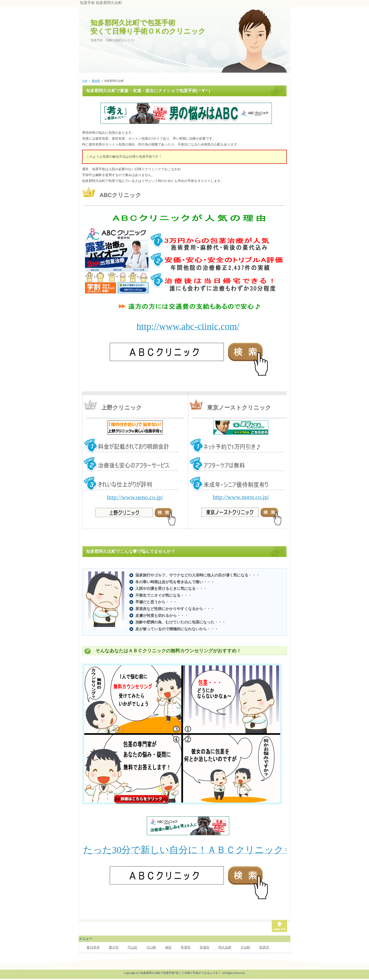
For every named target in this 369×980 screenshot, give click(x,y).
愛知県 (96, 81)
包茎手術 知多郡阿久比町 (101, 3)
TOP (85, 81)
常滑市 (186, 947)
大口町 (151, 947)
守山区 (132, 947)
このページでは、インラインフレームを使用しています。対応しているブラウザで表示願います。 (186, 113)
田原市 (264, 947)
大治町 (245, 947)
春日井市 (93, 947)
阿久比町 (225, 947)
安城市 (205, 947)
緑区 (168, 947)
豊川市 (114, 947)
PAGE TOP (279, 926)
